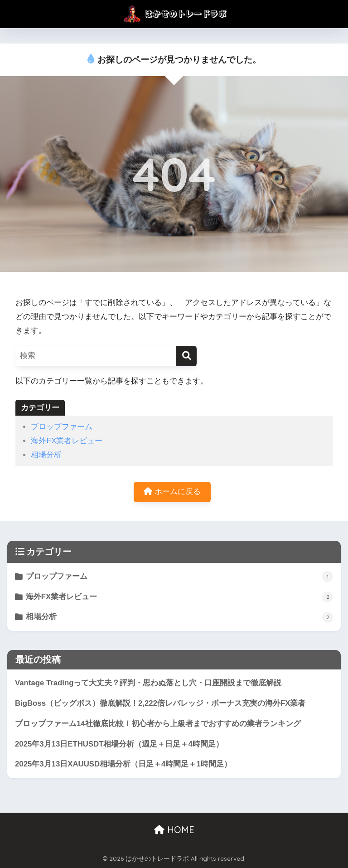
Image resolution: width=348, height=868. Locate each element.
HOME (174, 830)
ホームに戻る (172, 492)
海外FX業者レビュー (67, 441)
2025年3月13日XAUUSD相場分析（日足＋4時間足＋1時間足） (127, 764)
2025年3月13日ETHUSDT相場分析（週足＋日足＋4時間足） (123, 744)
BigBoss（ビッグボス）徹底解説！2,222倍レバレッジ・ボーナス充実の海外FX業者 (160, 703)
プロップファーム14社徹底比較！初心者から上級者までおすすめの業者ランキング (158, 724)
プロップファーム (62, 427)
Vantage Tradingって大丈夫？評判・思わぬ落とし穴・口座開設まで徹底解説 (148, 683)
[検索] (186, 356)
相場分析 (46, 455)
